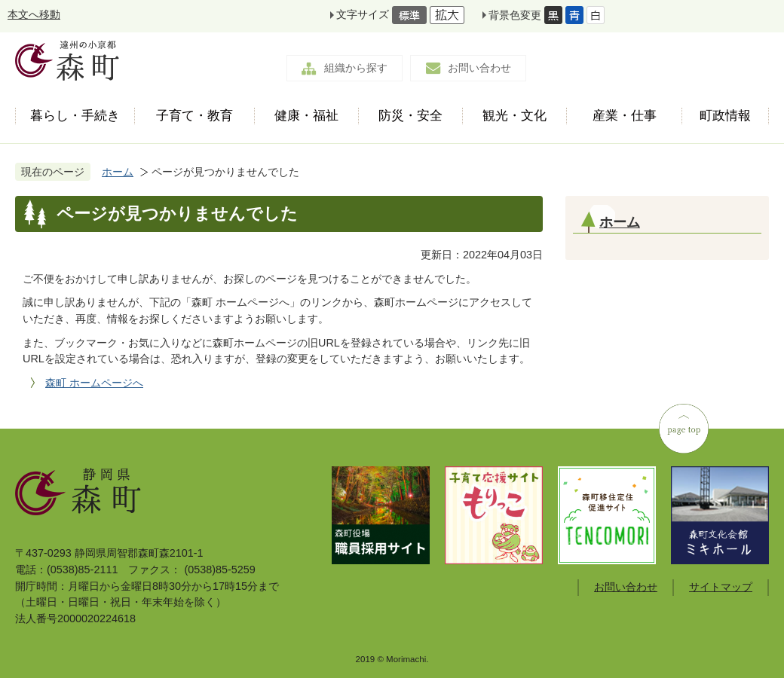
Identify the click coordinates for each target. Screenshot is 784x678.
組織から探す (356, 68)
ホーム (118, 172)
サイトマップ (721, 587)
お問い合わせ (479, 68)
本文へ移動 (34, 14)
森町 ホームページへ (94, 383)
